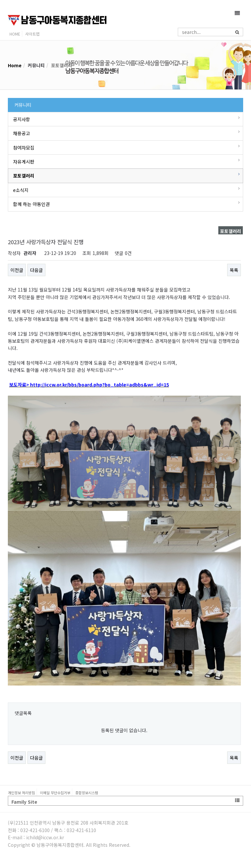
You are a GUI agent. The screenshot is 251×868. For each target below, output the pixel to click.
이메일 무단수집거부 (55, 793)
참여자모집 (24, 148)
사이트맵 (32, 34)
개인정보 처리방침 (21, 793)
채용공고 (22, 133)
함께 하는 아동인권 (31, 204)
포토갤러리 (24, 176)
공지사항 (22, 119)
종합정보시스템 (87, 793)
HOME (15, 34)
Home (15, 65)
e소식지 (21, 190)
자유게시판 (24, 162)
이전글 (17, 270)
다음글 (36, 270)
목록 (234, 270)
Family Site (125, 802)
